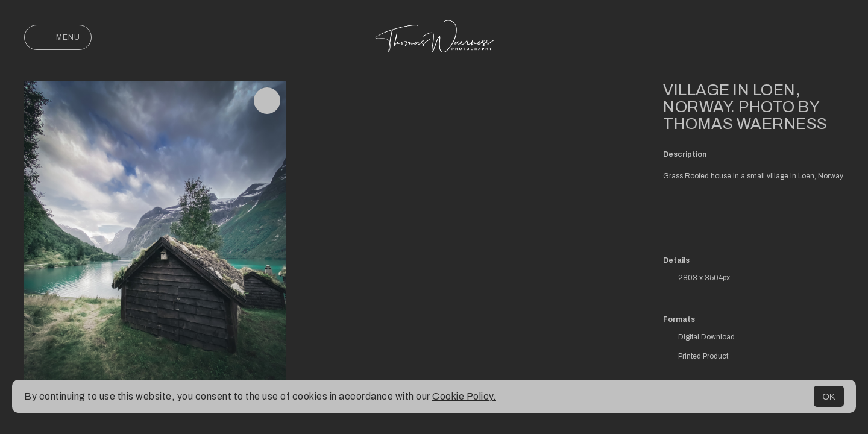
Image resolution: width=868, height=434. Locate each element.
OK (829, 396)
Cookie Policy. (464, 396)
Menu (58, 37)
